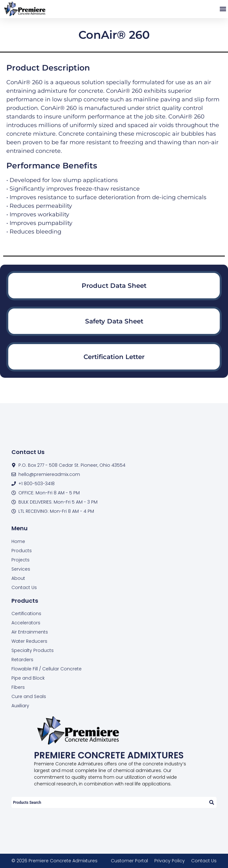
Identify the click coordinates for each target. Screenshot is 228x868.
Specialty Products (33, 650)
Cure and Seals (29, 696)
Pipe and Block (28, 678)
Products (22, 551)
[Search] (211, 802)
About (18, 578)
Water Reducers (29, 641)
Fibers (18, 687)
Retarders (22, 660)
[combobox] (109, 802)
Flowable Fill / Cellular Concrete (47, 669)
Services (21, 569)
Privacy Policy (170, 861)
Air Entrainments (30, 632)
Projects (20, 560)
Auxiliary (20, 706)
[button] (223, 9)
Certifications (26, 614)
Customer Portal (129, 861)
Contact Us (24, 587)
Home (18, 541)
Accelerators (26, 623)
